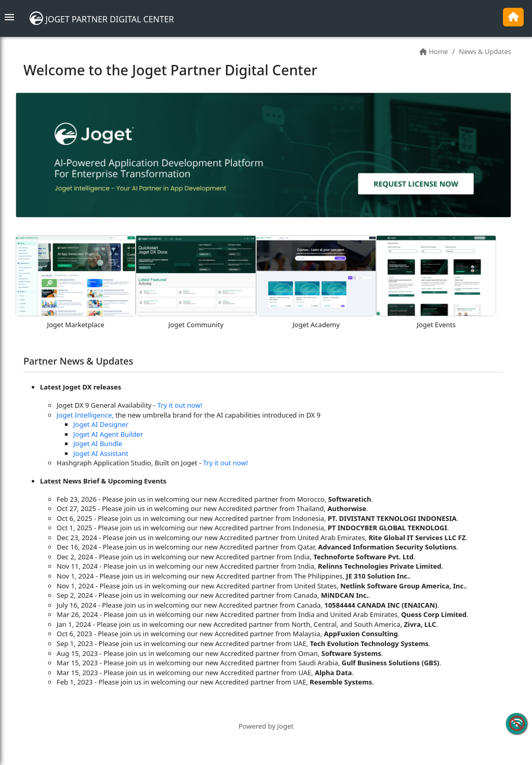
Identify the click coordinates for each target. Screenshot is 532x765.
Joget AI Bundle (98, 444)
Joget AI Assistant (101, 453)
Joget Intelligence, (85, 415)
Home (438, 51)
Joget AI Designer (101, 424)
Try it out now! (180, 405)
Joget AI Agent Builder (108, 434)
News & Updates (485, 51)
